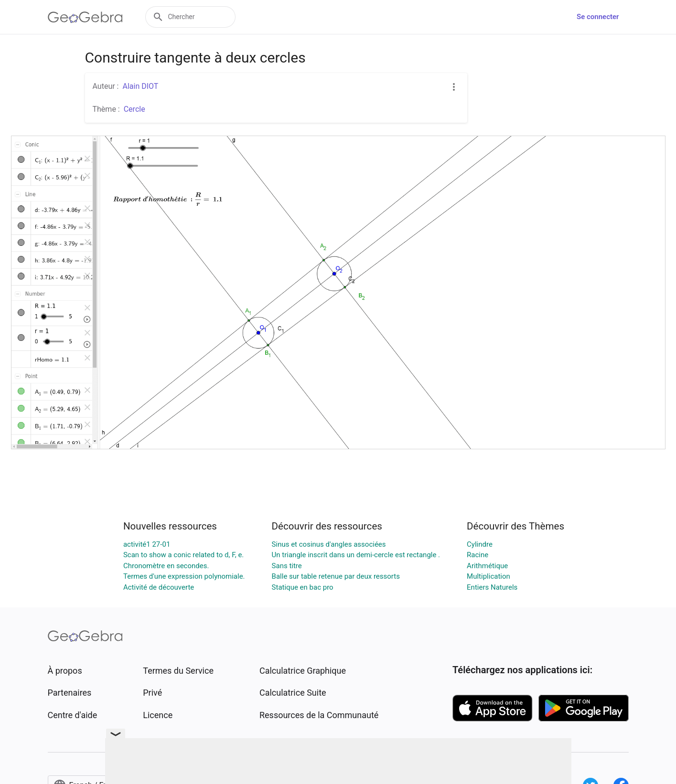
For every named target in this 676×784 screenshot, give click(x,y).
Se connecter (598, 17)
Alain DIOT (140, 86)
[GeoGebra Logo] (85, 17)
